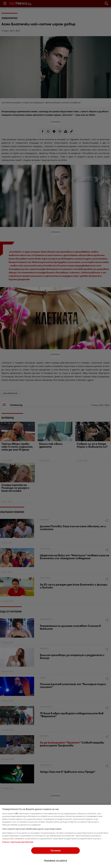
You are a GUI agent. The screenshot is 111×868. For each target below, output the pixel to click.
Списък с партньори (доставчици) (18, 842)
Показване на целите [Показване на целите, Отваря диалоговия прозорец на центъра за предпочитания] (56, 860)
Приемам (55, 851)
